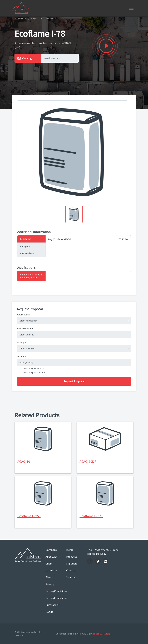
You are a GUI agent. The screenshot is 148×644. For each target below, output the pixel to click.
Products (72, 557)
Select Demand (26, 335)
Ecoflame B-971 (91, 516)
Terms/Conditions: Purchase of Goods (53, 605)
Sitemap (71, 577)
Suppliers (72, 563)
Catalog (27, 58)
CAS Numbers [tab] (27, 253)
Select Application (28, 321)
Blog (48, 577)
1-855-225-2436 (22, 13)
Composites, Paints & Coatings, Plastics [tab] (31, 276)
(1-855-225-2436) (102, 634)
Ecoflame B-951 (29, 516)
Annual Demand (25, 329)
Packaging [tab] (25, 239)
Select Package (26, 349)
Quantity (21, 356)
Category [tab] (25, 246)
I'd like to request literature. (33, 372)
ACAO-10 (24, 461)
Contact (71, 570)
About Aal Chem (51, 560)
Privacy (50, 584)
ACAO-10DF (88, 461)
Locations (51, 570)
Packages (22, 343)
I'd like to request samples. (33, 368)
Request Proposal (74, 381)
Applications (23, 315)
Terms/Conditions (53, 591)
